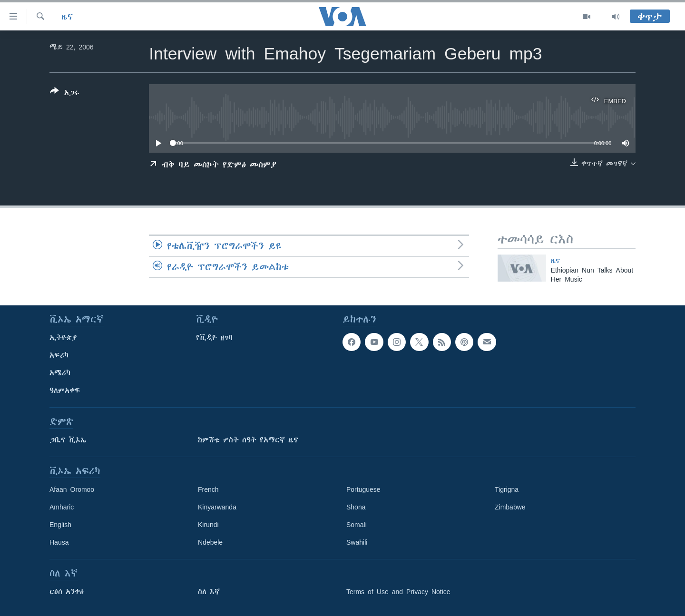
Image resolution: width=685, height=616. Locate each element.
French (208, 489)
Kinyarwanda (217, 507)
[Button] (65, 94)
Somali (357, 525)
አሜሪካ (60, 373)
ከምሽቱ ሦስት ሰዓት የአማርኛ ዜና (248, 440)
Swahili (357, 542)
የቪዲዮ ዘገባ (214, 338)
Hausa (59, 542)
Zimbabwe (510, 507)
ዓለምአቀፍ (65, 391)
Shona (356, 507)
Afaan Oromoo (72, 489)
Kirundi (208, 525)
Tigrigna (507, 489)
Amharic (62, 507)
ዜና (67, 17)
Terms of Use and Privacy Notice (398, 592)
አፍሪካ (59, 355)
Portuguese (363, 489)
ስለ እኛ (209, 592)
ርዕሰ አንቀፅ (67, 592)
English (60, 525)
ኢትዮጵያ (63, 338)
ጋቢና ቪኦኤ (68, 440)
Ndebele (210, 542)
